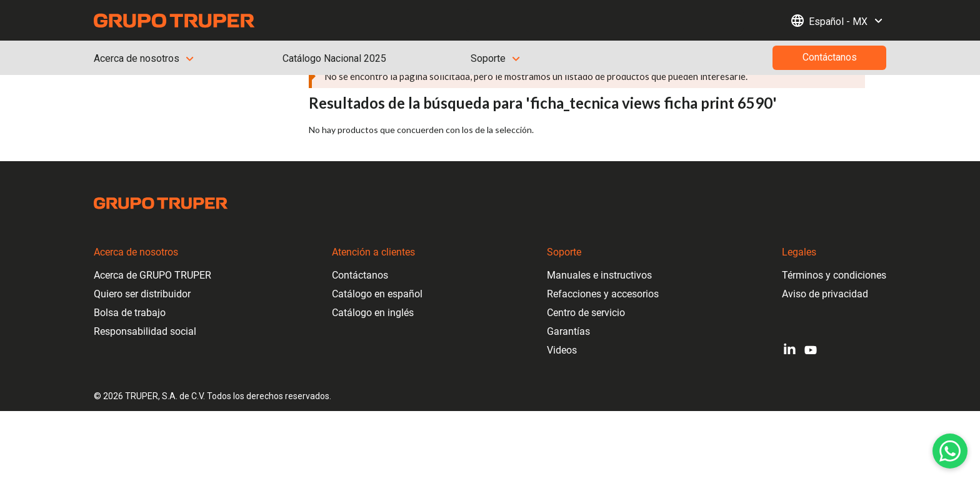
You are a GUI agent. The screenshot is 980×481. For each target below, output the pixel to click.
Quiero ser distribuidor (142, 294)
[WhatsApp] (950, 451)
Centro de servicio (586, 313)
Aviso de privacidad (825, 294)
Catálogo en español (377, 294)
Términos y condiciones (834, 275)
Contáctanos (360, 275)
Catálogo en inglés (373, 313)
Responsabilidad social (145, 331)
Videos (562, 350)
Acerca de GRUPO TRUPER (152, 275)
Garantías (568, 331)
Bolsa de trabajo (130, 313)
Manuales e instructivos (599, 275)
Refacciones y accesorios (603, 294)
